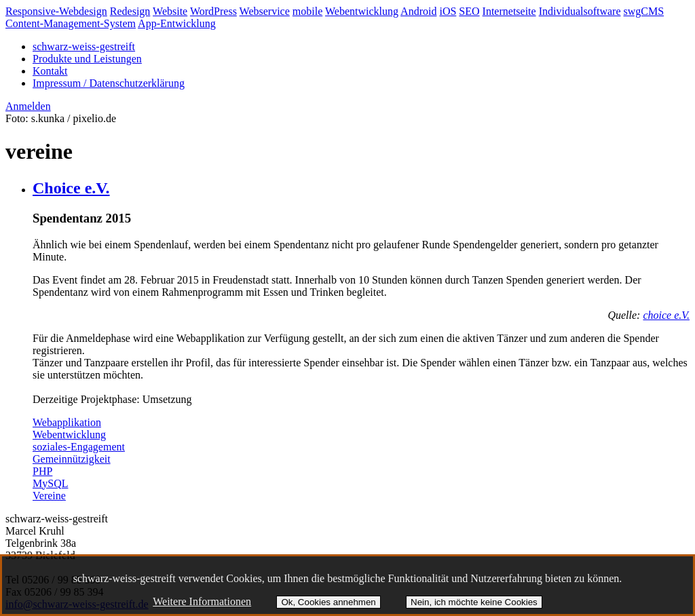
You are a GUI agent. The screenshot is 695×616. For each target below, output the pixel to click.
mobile (307, 11)
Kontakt (50, 71)
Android (418, 11)
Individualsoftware (580, 11)
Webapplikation (67, 422)
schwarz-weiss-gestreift (84, 46)
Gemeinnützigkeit (72, 459)
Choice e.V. (71, 188)
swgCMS (644, 11)
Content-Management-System (71, 23)
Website (170, 11)
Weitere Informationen (202, 601)
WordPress (213, 11)
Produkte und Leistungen (87, 59)
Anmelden (28, 106)
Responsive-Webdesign (56, 11)
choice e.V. (666, 315)
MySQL (50, 483)
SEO (469, 11)
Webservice (265, 11)
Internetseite (509, 11)
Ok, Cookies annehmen (328, 602)
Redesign (130, 11)
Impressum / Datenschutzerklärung (109, 83)
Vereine (49, 496)
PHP (42, 471)
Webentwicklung (362, 11)
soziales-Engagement (79, 447)
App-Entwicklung (177, 23)
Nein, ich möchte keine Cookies (474, 602)
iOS (448, 11)
